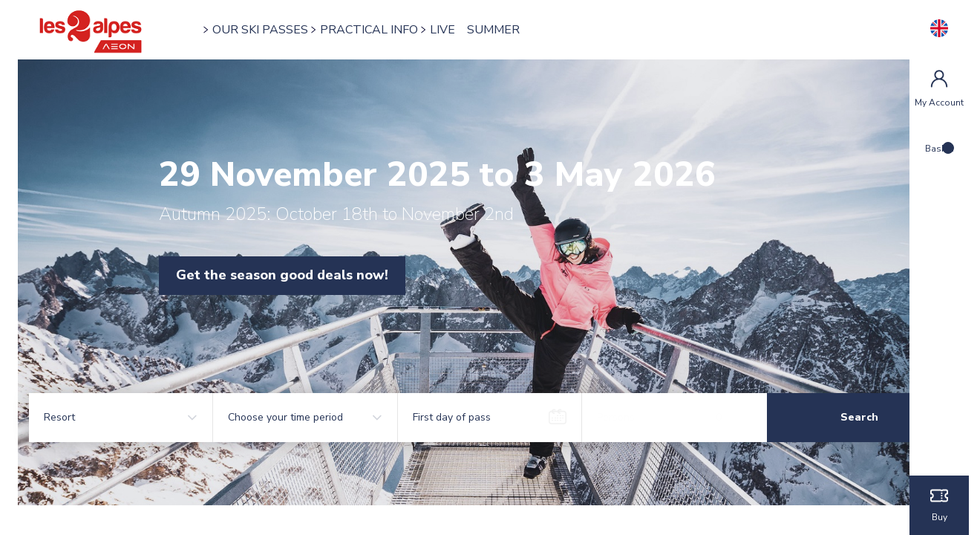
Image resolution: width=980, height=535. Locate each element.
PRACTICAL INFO (394, 30)
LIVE (468, 30)
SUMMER (519, 30)
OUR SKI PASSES (285, 30)
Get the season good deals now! (312, 275)
